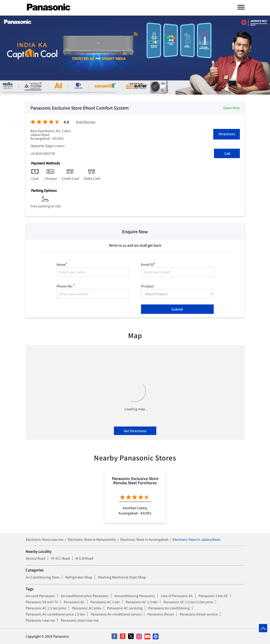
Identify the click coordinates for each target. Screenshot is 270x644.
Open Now (232, 108)
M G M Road (84, 558)
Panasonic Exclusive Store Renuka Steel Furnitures (135, 480)
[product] (177, 294)
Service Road (36, 558)
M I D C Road (60, 558)
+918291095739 (43, 153)
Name (62, 264)
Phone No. (66, 285)
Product (147, 286)
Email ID (148, 264)
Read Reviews (86, 122)
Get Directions (135, 431)
